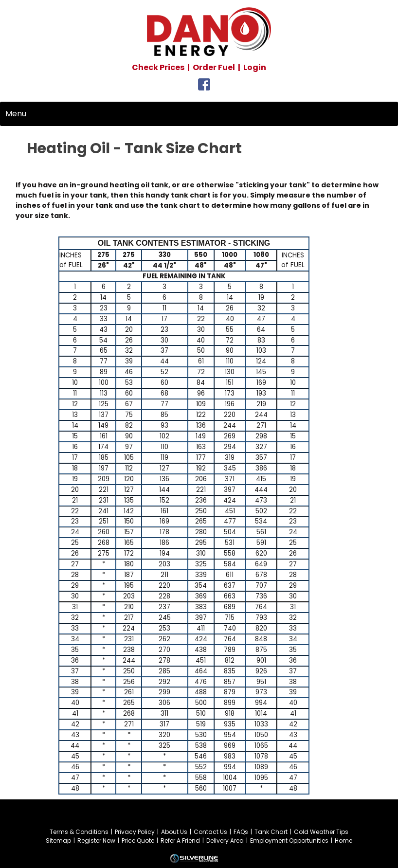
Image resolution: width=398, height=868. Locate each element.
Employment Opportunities (289, 841)
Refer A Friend (180, 841)
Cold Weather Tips (321, 832)
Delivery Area (225, 841)
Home (344, 841)
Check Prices (158, 67)
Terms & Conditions (79, 832)
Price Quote (138, 841)
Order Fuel (214, 67)
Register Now (96, 841)
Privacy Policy (135, 832)
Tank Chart (271, 832)
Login (255, 67)
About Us (174, 832)
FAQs (241, 832)
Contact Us (210, 832)
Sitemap (58, 841)
